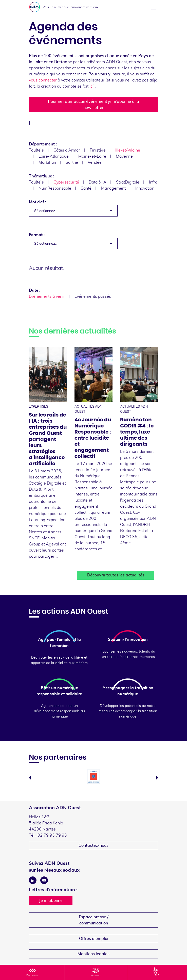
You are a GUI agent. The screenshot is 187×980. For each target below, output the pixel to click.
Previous (30, 778)
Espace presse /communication (94, 920)
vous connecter (43, 80)
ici (91, 86)
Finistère (98, 150)
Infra (153, 182)
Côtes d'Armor (67, 150)
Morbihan (47, 162)
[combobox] (73, 211)
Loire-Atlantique (54, 156)
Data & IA (98, 182)
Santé (86, 188)
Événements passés (93, 296)
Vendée (95, 162)
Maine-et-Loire (92, 156)
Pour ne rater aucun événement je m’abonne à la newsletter (93, 105)
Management (113, 188)
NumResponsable (55, 188)
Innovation (145, 188)
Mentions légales (93, 954)
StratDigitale (128, 182)
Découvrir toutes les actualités (116, 575)
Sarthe (72, 162)
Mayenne (124, 156)
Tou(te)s (36, 150)
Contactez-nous (93, 845)
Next (157, 778)
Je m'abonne (51, 901)
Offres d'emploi (94, 939)
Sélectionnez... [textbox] (46, 211)
